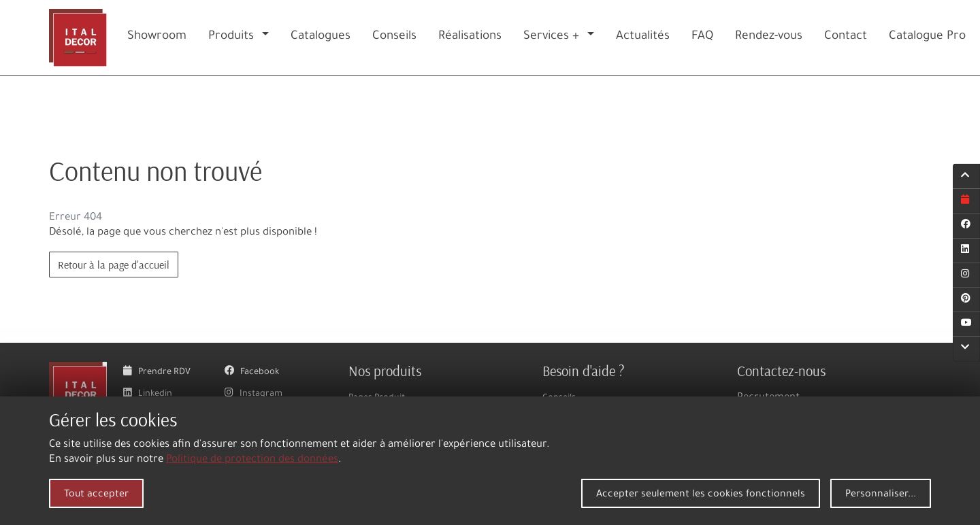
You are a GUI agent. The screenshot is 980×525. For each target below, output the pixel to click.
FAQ (702, 37)
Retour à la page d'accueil (114, 265)
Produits (231, 37)
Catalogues (321, 37)
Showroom (157, 37)
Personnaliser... (881, 495)
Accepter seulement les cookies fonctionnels (701, 495)
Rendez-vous (769, 37)
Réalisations (470, 37)
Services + (551, 37)
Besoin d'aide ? (584, 371)
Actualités (643, 37)
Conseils (394, 37)
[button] (268, 38)
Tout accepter (96, 495)
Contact (846, 37)
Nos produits (385, 371)
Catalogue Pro (927, 37)
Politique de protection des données (252, 460)
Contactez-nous (781, 371)
